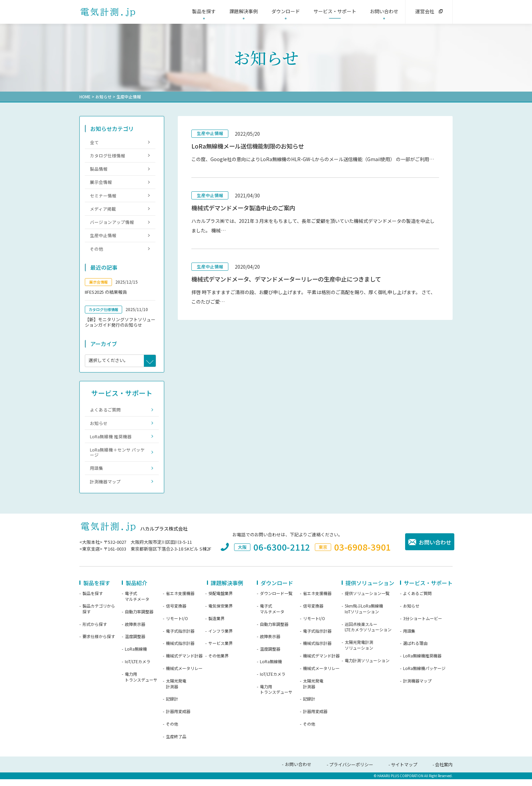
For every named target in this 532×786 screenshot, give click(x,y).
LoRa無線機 (136, 656)
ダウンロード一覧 (276, 600)
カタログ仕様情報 (108, 156)
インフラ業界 (221, 638)
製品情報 (99, 170)
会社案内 (444, 771)
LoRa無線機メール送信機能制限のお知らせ (251, 146)
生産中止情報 (210, 133)
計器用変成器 (178, 718)
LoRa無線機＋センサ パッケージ (118, 458)
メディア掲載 (103, 211)
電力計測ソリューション (367, 667)
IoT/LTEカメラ (138, 668)
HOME (85, 97)
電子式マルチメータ (137, 603)
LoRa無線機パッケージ (424, 675)
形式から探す (95, 631)
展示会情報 (101, 183)
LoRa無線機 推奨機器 (111, 441)
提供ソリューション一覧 (367, 600)
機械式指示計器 (180, 650)
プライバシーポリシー (351, 771)
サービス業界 (221, 650)
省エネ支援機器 (180, 600)
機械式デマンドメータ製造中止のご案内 (246, 209)
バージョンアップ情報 (112, 225)
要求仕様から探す (99, 644)
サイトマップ (404, 771)
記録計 (172, 706)
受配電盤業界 (221, 600)
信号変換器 (176, 613)
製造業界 (216, 625)
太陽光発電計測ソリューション (359, 652)
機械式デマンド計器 (184, 663)
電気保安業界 (221, 613)
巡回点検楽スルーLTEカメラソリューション (368, 634)
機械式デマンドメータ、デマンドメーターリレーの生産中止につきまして (292, 281)
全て (94, 142)
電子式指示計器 (180, 638)
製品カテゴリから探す (99, 616)
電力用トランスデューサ (141, 684)
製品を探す (93, 600)
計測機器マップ (105, 488)
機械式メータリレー (184, 675)
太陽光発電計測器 (176, 691)
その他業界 (218, 663)
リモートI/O (177, 625)
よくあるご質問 (105, 414)
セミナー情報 (103, 197)
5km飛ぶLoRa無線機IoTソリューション (364, 616)
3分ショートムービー (423, 625)
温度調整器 (135, 644)
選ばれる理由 (415, 650)
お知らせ (103, 97)
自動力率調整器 (139, 618)
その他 (97, 252)
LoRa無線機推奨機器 (422, 663)
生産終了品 (176, 743)
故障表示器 (135, 631)
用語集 (97, 474)
